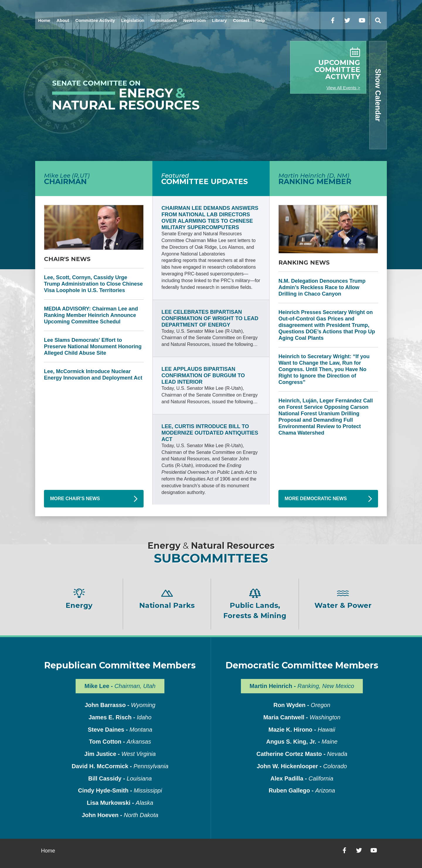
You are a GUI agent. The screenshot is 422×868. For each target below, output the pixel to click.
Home (44, 20)
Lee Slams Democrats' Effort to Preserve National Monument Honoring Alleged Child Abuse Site (93, 346)
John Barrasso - (120, 705)
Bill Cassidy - (120, 778)
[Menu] (378, 20)
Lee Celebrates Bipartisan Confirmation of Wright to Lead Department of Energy (210, 318)
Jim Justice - (120, 754)
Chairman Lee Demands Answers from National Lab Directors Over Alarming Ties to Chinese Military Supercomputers (210, 218)
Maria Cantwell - (302, 717)
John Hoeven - (120, 815)
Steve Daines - (120, 730)
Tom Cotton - (120, 742)
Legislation (133, 20)
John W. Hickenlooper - (302, 766)
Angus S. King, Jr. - (302, 742)
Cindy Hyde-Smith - (120, 790)
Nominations (164, 20)
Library (219, 20)
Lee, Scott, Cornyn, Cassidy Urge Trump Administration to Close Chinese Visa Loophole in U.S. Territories (93, 284)
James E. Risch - (120, 717)
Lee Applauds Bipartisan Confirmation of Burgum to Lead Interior (203, 375)
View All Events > (343, 88)
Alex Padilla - (302, 778)
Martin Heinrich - (302, 686)
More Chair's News (75, 499)
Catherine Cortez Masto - (302, 754)
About (63, 20)
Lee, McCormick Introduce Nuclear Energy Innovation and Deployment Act (93, 375)
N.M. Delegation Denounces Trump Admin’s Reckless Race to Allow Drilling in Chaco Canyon (322, 287)
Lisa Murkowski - (120, 803)
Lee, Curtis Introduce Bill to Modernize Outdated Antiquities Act (210, 433)
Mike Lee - (120, 686)
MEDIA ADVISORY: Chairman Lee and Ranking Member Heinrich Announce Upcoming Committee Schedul (91, 315)
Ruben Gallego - (302, 790)
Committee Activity (95, 20)
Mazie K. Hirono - (302, 730)
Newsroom (194, 20)
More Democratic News (316, 499)
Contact (241, 20)
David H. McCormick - (120, 766)
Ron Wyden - (302, 705)
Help (260, 20)
